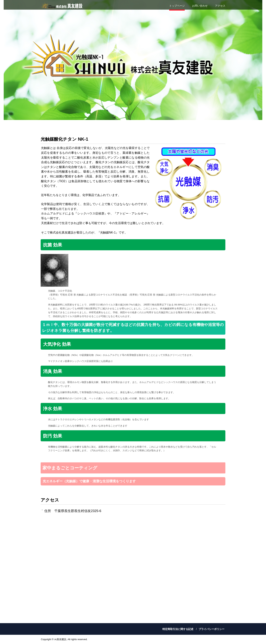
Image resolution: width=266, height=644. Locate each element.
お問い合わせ (200, 6)
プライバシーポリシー (212, 629)
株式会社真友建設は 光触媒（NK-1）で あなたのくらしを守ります (62, 6)
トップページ (177, 6)
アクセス (220, 6)
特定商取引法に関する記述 (178, 629)
